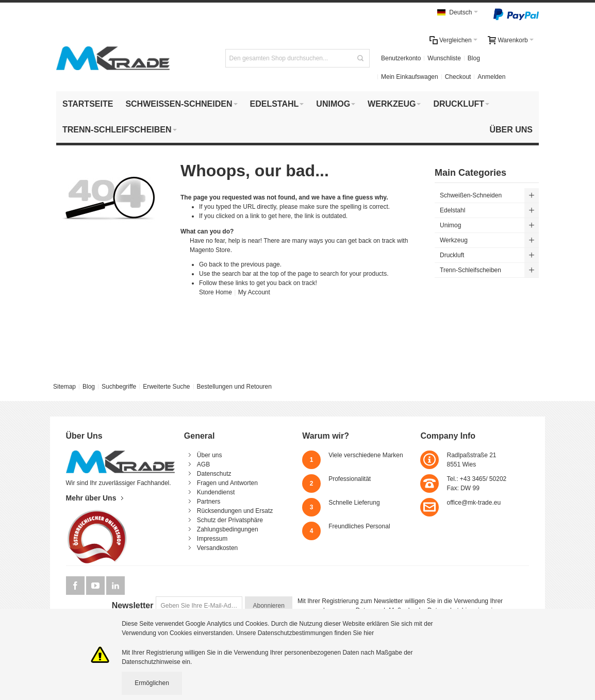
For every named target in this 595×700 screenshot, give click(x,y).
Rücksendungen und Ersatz (235, 511)
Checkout (458, 77)
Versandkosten (217, 548)
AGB (203, 464)
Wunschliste (444, 58)
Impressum (212, 539)
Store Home (216, 292)
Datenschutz (214, 474)
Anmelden (491, 77)
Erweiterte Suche (166, 387)
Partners (209, 502)
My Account (254, 292)
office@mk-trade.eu (474, 503)
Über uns (210, 455)
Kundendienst (216, 492)
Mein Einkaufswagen (410, 77)
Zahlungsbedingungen (228, 529)
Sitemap (64, 387)
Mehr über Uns (91, 498)
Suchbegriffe (119, 387)
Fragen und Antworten (227, 483)
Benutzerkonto (401, 58)
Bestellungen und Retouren (234, 387)
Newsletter (133, 605)
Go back (211, 264)
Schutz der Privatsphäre (230, 520)
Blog (474, 58)
